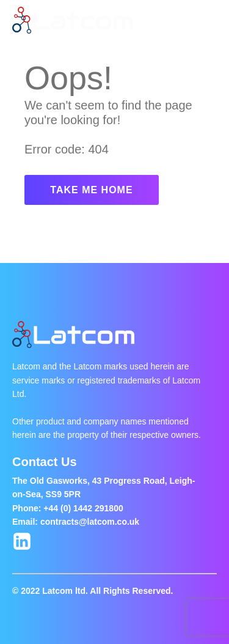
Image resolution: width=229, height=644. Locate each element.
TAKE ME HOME (91, 190)
